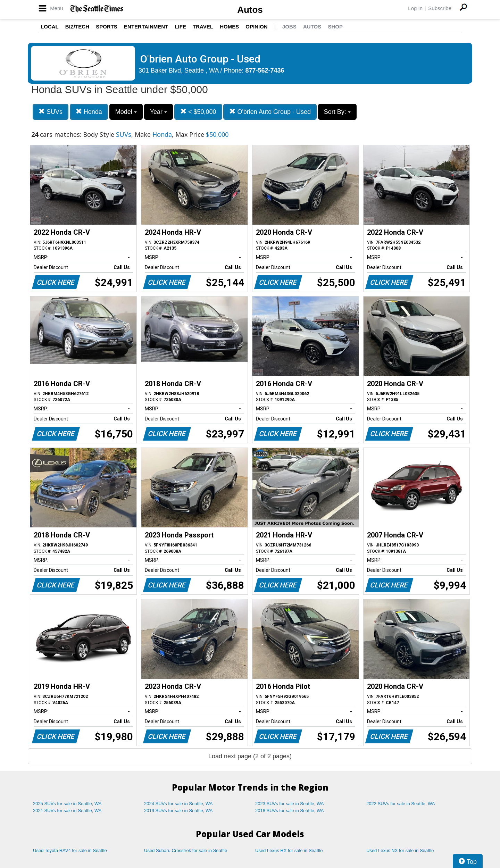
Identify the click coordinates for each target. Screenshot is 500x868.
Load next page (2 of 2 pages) (250, 756)
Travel (203, 27)
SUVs (51, 112)
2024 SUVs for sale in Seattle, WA (178, 804)
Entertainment (146, 27)
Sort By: (337, 112)
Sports (107, 27)
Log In (415, 8)
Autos (250, 10)
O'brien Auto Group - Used (270, 112)
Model (126, 112)
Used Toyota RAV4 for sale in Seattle (70, 850)
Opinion (256, 27)
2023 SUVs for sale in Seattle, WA (290, 804)
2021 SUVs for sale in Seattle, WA (67, 811)
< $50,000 (198, 112)
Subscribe (440, 8)
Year (159, 112)
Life (180, 27)
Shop (335, 27)
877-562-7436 (265, 70)
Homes (229, 27)
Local (50, 27)
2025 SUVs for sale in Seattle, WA (67, 804)
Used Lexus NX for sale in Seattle (400, 850)
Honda (89, 112)
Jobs (289, 27)
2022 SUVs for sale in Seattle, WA (401, 804)
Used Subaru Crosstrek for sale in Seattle (186, 850)
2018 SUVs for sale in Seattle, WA (290, 811)
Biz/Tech (77, 27)
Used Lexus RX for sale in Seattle (289, 850)
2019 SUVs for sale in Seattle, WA (178, 811)
